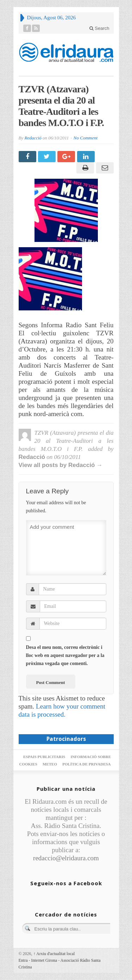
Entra (23, 960)
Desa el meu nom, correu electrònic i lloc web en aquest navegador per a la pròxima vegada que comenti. (65, 655)
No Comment (86, 138)
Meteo (50, 764)
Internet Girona (44, 960)
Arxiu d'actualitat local (54, 954)
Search (99, 28)
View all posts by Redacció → (61, 465)
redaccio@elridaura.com (66, 858)
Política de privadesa (86, 764)
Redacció (33, 138)
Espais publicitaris (44, 757)
